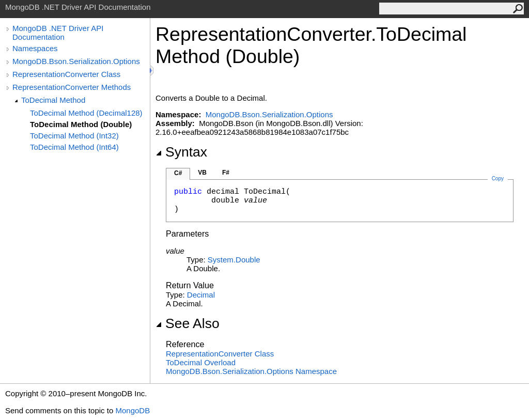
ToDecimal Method (53, 100)
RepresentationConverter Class (66, 74)
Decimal (201, 295)
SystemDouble (234, 260)
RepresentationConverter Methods (72, 87)
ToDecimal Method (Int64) (74, 147)
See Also (188, 323)
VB (202, 173)
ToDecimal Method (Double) (81, 124)
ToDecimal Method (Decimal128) (86, 113)
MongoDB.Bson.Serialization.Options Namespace (251, 371)
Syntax (181, 152)
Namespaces (35, 48)
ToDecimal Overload (201, 362)
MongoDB (133, 410)
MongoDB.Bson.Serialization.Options (76, 61)
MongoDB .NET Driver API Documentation (58, 33)
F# (226, 173)
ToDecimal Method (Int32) (74, 136)
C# (178, 173)
